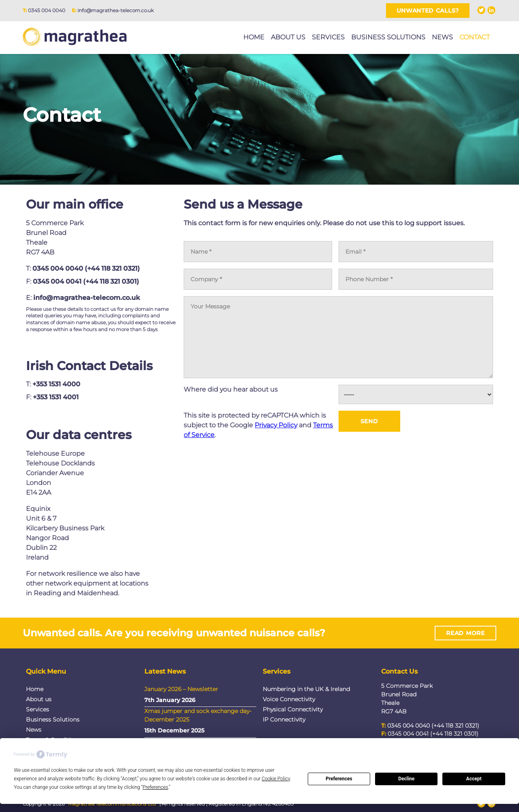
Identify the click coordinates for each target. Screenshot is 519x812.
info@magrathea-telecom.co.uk (116, 10)
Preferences (339, 779)
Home (254, 37)
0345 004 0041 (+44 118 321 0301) (86, 281)
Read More (465, 635)
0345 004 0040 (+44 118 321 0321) (86, 268)
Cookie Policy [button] (276, 779)
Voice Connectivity (289, 699)
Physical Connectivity (293, 709)
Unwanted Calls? (428, 11)
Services (328, 37)
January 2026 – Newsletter (181, 689)
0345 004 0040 (47, 10)
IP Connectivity (284, 719)
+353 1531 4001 (56, 400)
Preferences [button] (155, 787)
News (442, 37)
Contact (475, 37)
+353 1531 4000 (56, 387)
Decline (406, 779)
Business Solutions (388, 37)
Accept (474, 779)
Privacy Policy (276, 425)
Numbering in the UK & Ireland (306, 689)
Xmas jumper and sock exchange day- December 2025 (198, 715)
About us (288, 37)
